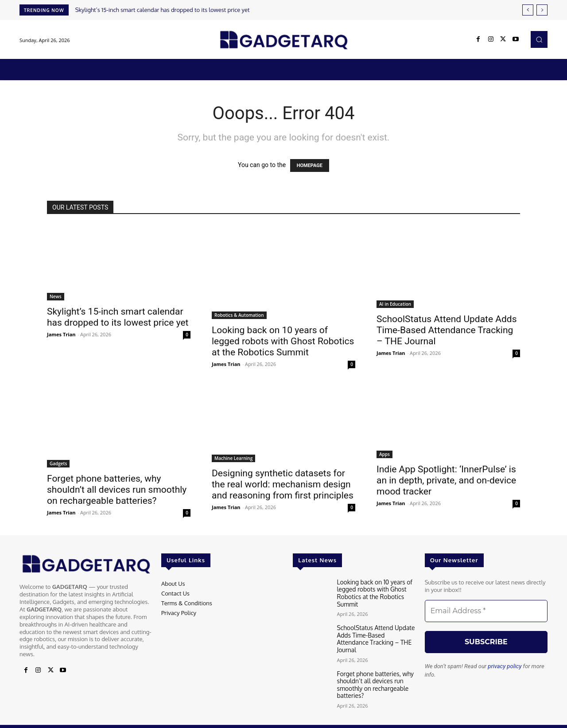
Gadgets (58, 463)
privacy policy (505, 666)
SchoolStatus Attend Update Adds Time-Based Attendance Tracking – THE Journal (447, 330)
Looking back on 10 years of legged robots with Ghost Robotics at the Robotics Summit (283, 341)
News (56, 296)
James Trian (61, 334)
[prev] (528, 10)
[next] (542, 10)
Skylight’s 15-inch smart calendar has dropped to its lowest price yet (163, 10)
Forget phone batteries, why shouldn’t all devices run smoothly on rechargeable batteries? (117, 490)
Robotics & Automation (239, 315)
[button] (539, 39)
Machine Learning (233, 458)
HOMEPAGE (310, 165)
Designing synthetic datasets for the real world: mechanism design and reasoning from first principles (283, 484)
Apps (384, 454)
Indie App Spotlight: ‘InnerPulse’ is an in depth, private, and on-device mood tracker (446, 480)
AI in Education (395, 304)
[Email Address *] (486, 611)
